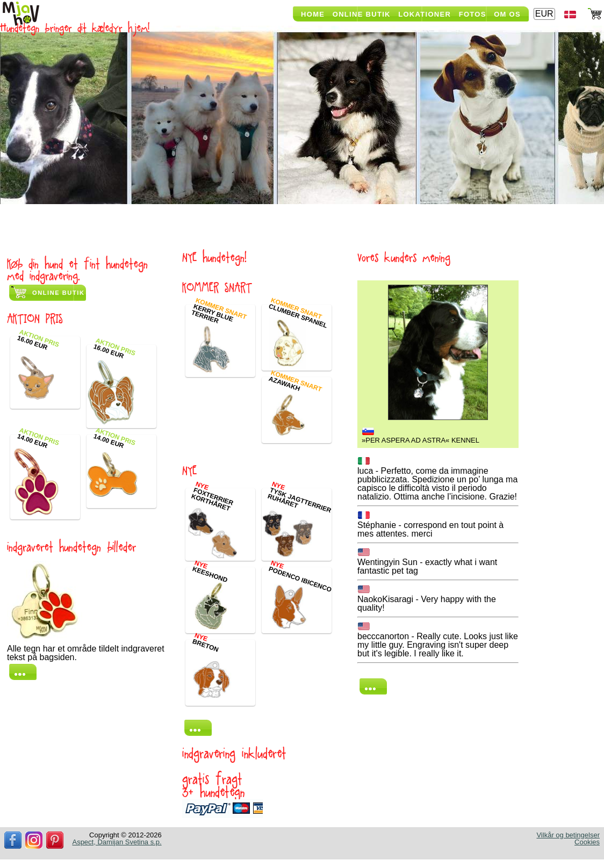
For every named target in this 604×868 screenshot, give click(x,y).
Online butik (58, 293)
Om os (507, 14)
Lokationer (425, 14)
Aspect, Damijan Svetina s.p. (117, 842)
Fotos (473, 14)
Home (313, 14)
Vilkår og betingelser (568, 835)
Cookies (587, 842)
